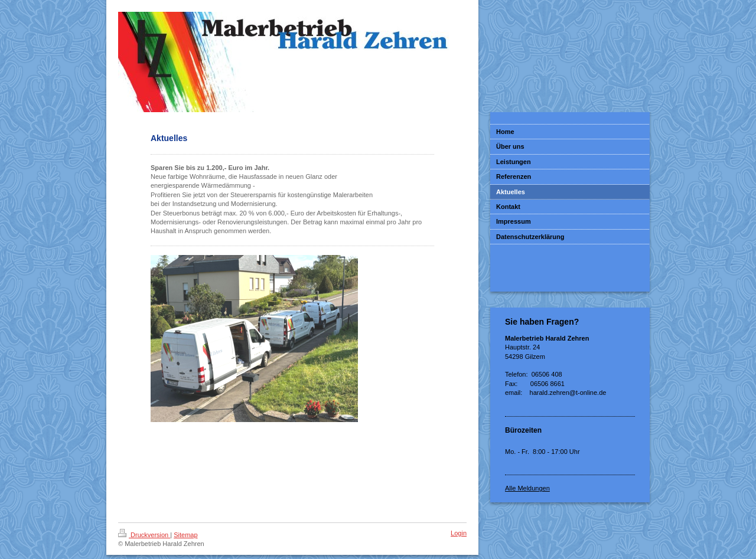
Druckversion (144, 535)
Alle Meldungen (527, 488)
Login (459, 533)
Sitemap (185, 535)
